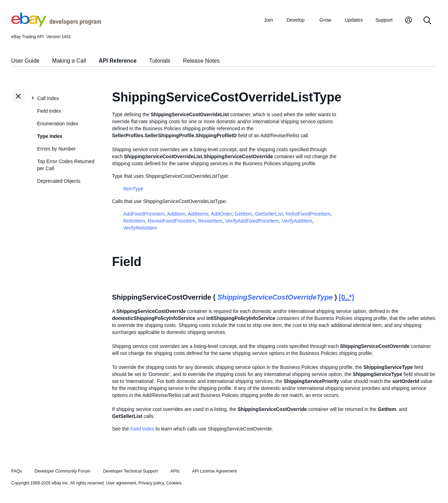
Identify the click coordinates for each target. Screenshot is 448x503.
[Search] (427, 21)
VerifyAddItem (297, 221)
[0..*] (346, 297)
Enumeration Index (58, 124)
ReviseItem (210, 221)
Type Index (50, 136)
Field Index (49, 111)
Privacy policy (151, 483)
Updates (354, 20)
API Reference (118, 61)
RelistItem (134, 221)
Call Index (48, 98)
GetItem (243, 214)
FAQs (17, 471)
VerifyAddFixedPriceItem (252, 221)
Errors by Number (56, 149)
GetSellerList (269, 214)
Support (384, 20)
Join (268, 20)
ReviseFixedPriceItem (171, 221)
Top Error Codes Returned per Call (66, 165)
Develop (296, 20)
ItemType (133, 189)
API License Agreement (214, 471)
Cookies (174, 483)
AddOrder (222, 214)
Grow (325, 20)
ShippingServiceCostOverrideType (275, 297)
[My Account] (408, 21)
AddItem (176, 214)
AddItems (198, 214)
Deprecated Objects (59, 181)
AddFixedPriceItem (144, 214)
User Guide (25, 61)
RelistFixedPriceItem (308, 214)
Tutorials (160, 61)
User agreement (121, 483)
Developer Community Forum (63, 471)
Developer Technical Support (130, 471)
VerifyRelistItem (140, 228)
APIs (175, 471)
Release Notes (201, 61)
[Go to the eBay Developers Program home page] (56, 25)
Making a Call (69, 61)
